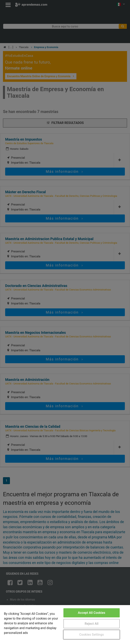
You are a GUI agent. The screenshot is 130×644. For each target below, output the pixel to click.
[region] (65, 625)
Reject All (92, 624)
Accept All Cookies (92, 613)
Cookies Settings (92, 635)
